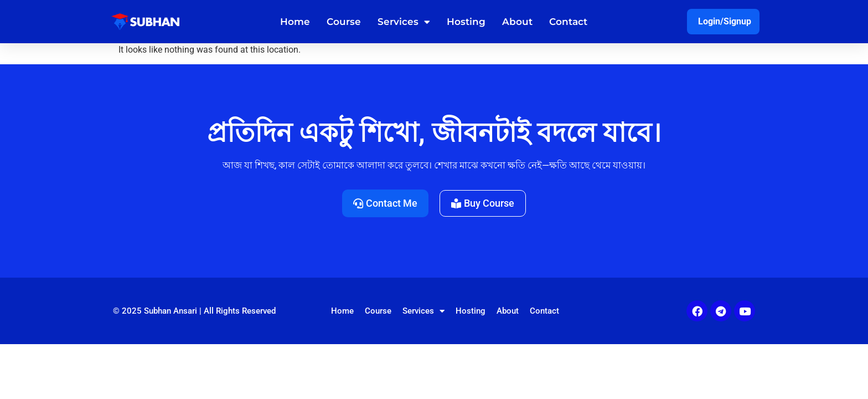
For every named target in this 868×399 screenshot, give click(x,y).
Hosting (466, 22)
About (517, 22)
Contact (568, 22)
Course (344, 22)
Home (295, 22)
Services (404, 22)
